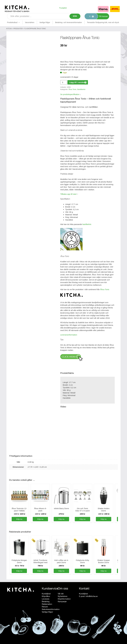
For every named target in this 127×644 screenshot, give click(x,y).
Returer (45, 607)
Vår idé (61, 594)
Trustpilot (63, 8)
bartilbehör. (87, 224)
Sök (75, 16)
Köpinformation (64, 599)
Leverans (46, 599)
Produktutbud (13, 22)
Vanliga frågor (45, 22)
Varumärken (30, 22)
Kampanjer (62, 601)
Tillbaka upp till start (68, 194)
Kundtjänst (46, 594)
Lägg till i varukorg (78, 82)
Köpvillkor (46, 596)
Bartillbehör (81, 89)
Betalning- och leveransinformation (69, 22)
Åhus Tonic (72, 89)
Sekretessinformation (51, 609)
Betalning (46, 601)
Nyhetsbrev (63, 596)
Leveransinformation (69, 335)
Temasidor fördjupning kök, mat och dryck (103, 22)
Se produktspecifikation (70, 94)
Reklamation (47, 604)
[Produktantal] (64, 82)
